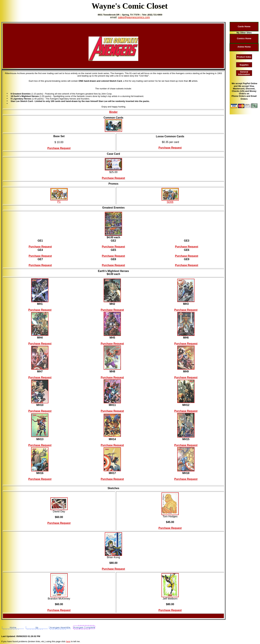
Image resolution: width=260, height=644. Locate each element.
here (68, 641)
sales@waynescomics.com (134, 17)
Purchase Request (59, 148)
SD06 (170, 202)
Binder (114, 112)
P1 (59, 202)
